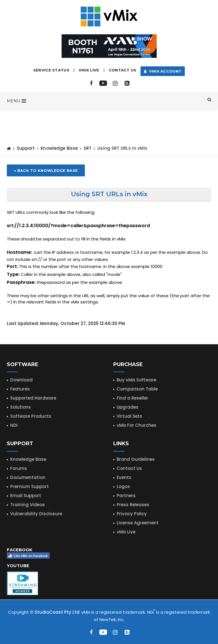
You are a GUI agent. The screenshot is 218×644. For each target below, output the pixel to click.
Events (124, 477)
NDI (14, 425)
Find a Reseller (132, 398)
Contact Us (123, 70)
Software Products (31, 416)
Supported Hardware (33, 398)
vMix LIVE (89, 70)
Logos (123, 486)
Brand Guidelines (136, 459)
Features (20, 389)
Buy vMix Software (136, 380)
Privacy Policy (132, 514)
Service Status (51, 70)
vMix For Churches (137, 425)
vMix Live (126, 532)
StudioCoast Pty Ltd (57, 612)
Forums (19, 468)
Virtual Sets (129, 416)
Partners (126, 496)
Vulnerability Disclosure (36, 514)
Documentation (28, 477)
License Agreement (138, 523)
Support (26, 148)
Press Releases (133, 505)
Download (21, 380)
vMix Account (163, 71)
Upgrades (128, 407)
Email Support (26, 496)
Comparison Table (137, 389)
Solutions (21, 407)
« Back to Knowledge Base (46, 170)
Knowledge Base (59, 148)
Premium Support (30, 486)
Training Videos (28, 505)
